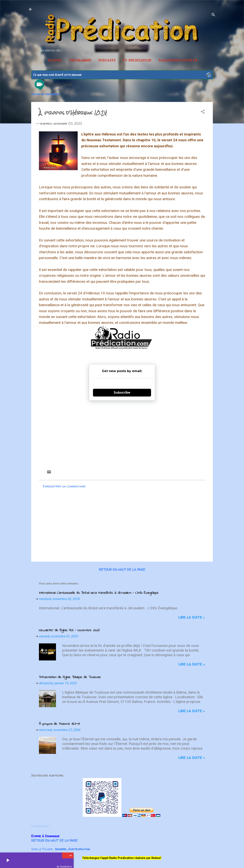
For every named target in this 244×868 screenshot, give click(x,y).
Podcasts (107, 61)
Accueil (55, 61)
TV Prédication (137, 61)
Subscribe (122, 393)
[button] (203, 112)
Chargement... (41, 826)
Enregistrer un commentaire (64, 486)
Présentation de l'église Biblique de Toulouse (70, 677)
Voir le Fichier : (61, 849)
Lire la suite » (192, 617)
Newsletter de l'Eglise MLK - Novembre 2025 (69, 630)
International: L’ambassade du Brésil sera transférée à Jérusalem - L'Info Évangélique (99, 593)
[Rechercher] (213, 15)
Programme (80, 61)
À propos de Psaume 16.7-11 (59, 724)
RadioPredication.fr (178, 61)
